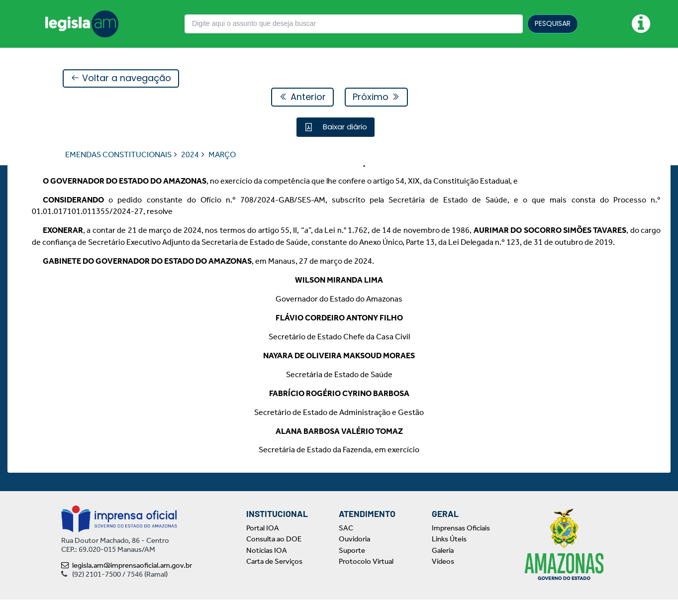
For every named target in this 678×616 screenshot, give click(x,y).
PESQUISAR (553, 23)
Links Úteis (449, 555)
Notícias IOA (267, 567)
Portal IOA (263, 544)
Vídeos (443, 578)
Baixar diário (344, 127)
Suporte (352, 567)
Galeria (443, 567)
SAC (346, 544)
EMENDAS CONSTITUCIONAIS (118, 155)
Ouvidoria (354, 555)
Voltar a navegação (121, 79)
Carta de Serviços (274, 578)
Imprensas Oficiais (461, 544)
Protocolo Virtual (366, 578)
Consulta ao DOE (274, 555)
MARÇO (222, 155)
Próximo (376, 97)
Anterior (302, 97)
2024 (190, 155)
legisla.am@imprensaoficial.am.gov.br (127, 582)
